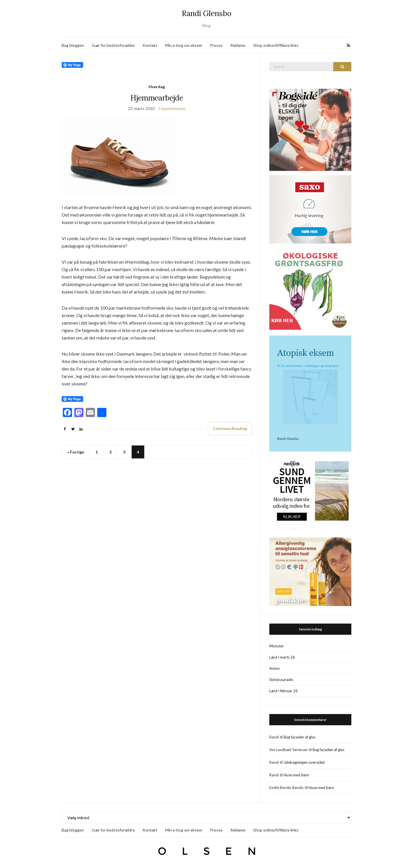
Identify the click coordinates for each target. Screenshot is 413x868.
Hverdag (157, 87)
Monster (276, 646)
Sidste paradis (281, 680)
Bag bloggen (73, 45)
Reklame (238, 45)
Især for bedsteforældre (113, 45)
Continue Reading (230, 428)
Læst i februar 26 (284, 691)
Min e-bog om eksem (184, 45)
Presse (216, 45)
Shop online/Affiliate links (276, 45)
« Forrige (76, 452)
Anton (274, 668)
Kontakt (150, 45)
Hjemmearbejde (157, 98)
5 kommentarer (172, 108)
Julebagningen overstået (304, 762)
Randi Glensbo (207, 13)
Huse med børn (296, 775)
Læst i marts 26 (282, 657)
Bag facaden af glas (300, 737)
